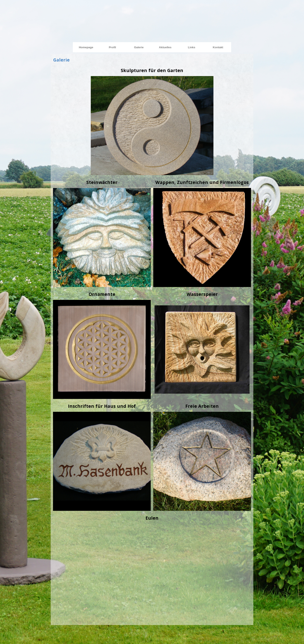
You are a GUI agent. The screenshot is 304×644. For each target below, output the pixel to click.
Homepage (86, 47)
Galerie (139, 47)
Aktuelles (165, 47)
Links (192, 47)
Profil (112, 47)
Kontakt (218, 47)
